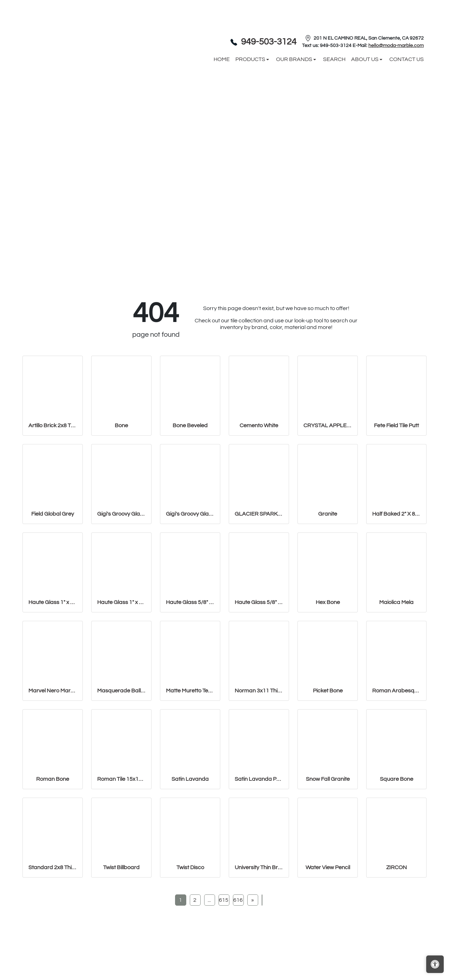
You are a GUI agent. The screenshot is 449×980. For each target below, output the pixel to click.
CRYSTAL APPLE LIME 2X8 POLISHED (328, 425)
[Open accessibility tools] (435, 964)
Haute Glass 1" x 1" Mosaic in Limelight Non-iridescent (121, 602)
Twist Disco (190, 867)
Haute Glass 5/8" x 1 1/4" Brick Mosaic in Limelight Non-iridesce (190, 602)
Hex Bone (328, 602)
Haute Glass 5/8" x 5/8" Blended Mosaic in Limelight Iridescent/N (259, 602)
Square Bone (397, 779)
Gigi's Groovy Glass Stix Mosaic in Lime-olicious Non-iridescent (190, 514)
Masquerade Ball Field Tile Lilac (121, 691)
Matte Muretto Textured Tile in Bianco (190, 691)
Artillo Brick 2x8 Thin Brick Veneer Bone (53, 425)
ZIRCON (397, 867)
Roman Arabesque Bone (396, 691)
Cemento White (259, 425)
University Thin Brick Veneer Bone (259, 867)
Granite (328, 514)
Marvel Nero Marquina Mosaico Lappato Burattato (53, 691)
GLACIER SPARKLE (259, 514)
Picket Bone (328, 691)
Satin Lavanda (190, 779)
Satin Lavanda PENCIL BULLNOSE (259, 779)
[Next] (253, 900)
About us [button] (365, 59)
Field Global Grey (53, 514)
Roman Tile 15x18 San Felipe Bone (121, 779)
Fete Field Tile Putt (396, 425)
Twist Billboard (121, 867)
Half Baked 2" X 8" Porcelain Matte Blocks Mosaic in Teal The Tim (396, 514)
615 (224, 900)
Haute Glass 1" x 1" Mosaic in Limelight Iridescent (53, 602)
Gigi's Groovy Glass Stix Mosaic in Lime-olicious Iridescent (121, 514)
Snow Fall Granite (328, 779)
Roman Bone (53, 779)
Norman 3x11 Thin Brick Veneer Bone (259, 691)
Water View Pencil (328, 867)
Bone (121, 425)
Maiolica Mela (396, 602)
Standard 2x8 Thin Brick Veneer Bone (53, 867)
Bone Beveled (190, 425)
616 (238, 900)
